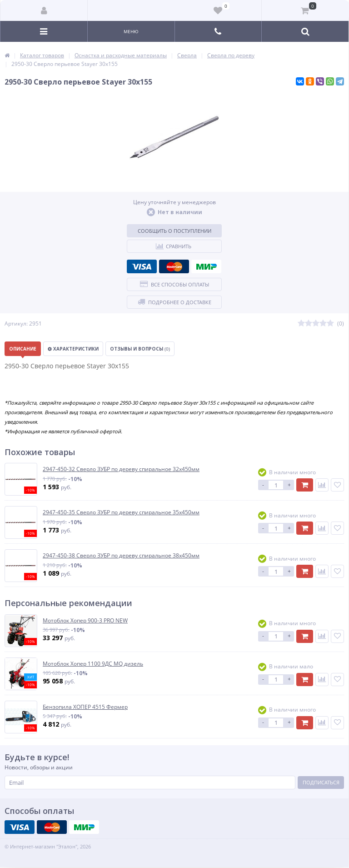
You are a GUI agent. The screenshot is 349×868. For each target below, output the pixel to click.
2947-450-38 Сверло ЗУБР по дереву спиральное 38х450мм (121, 556)
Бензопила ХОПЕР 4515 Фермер (85, 707)
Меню (131, 31)
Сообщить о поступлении (174, 231)
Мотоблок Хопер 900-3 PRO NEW (85, 621)
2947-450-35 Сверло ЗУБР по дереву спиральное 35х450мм (121, 512)
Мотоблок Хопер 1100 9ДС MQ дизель (93, 664)
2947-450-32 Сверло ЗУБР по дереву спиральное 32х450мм (121, 469)
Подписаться (321, 782)
